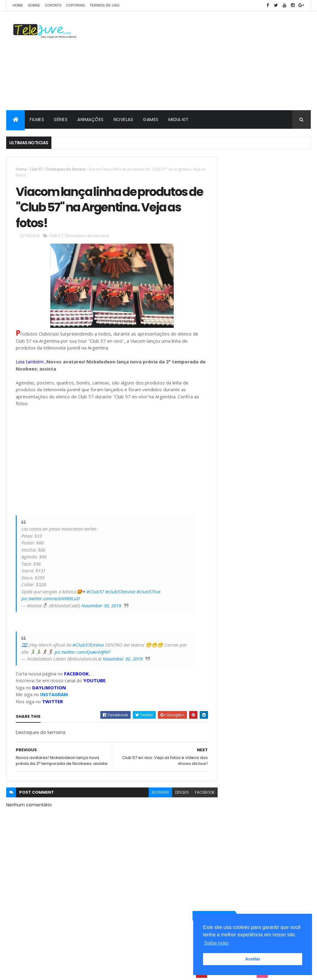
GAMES (151, 119)
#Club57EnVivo (88, 648)
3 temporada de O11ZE (240, 681)
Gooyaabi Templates (104, 971)
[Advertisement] (198, 61)
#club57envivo (120, 594)
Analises (229, 702)
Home (18, 5)
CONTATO (53, 5)
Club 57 (36, 169)
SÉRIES (61, 119)
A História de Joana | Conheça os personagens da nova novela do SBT (276, 542)
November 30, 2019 (101, 608)
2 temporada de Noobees (244, 762)
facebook (193, 801)
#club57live (148, 594)
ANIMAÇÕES (91, 119)
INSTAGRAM (54, 697)
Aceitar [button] (253, 959)
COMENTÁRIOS (287, 614)
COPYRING (76, 5)
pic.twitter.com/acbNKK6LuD (51, 601)
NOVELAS (124, 119)
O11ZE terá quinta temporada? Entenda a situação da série (276, 590)
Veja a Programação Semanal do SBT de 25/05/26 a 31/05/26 (277, 565)
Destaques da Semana (66, 169)
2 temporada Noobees (241, 729)
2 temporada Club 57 (240, 671)
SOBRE (34, 5)
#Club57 (95, 594)
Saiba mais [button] (216, 943)
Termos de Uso (105, 5)
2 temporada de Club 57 (243, 751)
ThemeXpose (41, 971)
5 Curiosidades (235, 692)
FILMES (37, 119)
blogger (149, 801)
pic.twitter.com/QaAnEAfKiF (91, 655)
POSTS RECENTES (240, 614)
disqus (171, 801)
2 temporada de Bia (238, 740)
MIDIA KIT (179, 119)
